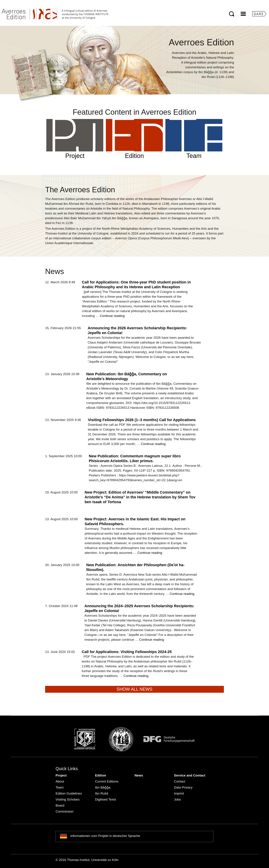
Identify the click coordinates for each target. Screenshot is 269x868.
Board (60, 805)
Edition (101, 775)
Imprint (179, 793)
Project (61, 775)
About (60, 781)
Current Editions (107, 781)
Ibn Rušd (102, 793)
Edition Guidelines (69, 793)
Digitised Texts (106, 799)
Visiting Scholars (68, 799)
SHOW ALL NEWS (135, 689)
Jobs (177, 799)
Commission (65, 811)
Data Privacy (183, 787)
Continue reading (112, 316)
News (139, 775)
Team (60, 787)
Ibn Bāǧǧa (103, 787)
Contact (180, 781)
